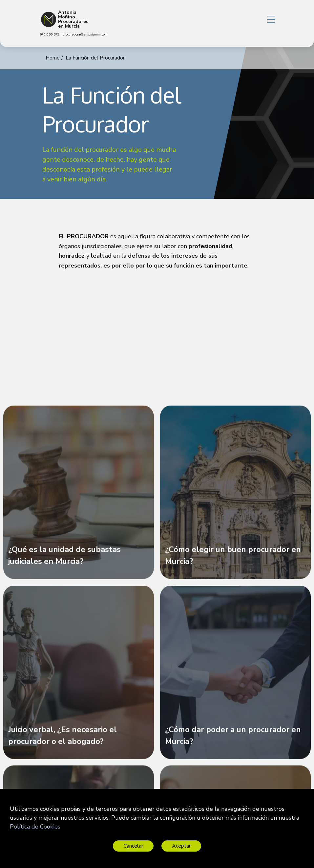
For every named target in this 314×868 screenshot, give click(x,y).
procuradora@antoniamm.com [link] (85, 35)
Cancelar (133, 846)
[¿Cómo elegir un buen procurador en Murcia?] (235, 495)
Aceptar (181, 846)
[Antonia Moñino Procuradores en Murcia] (49, 19)
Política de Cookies (35, 827)
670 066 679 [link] (50, 35)
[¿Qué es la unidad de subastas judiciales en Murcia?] (79, 495)
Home (53, 58)
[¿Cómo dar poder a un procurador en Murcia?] (235, 675)
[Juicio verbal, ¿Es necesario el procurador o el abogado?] (79, 675)
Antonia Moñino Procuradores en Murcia (73, 19)
